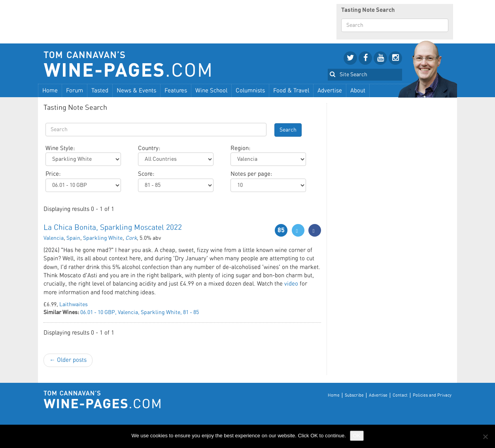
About (358, 91)
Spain (73, 238)
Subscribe (354, 395)
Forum (75, 91)
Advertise (330, 91)
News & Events (136, 91)
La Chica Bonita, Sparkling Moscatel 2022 (113, 228)
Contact (400, 395)
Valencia (54, 238)
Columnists (250, 91)
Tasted (100, 91)
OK (357, 436)
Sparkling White (103, 238)
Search (288, 130)
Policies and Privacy (432, 395)
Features (176, 91)
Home (50, 91)
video (291, 284)
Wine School (211, 91)
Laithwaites (74, 305)
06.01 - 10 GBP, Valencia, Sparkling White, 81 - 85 (140, 312)
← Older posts (68, 360)
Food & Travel (291, 91)
